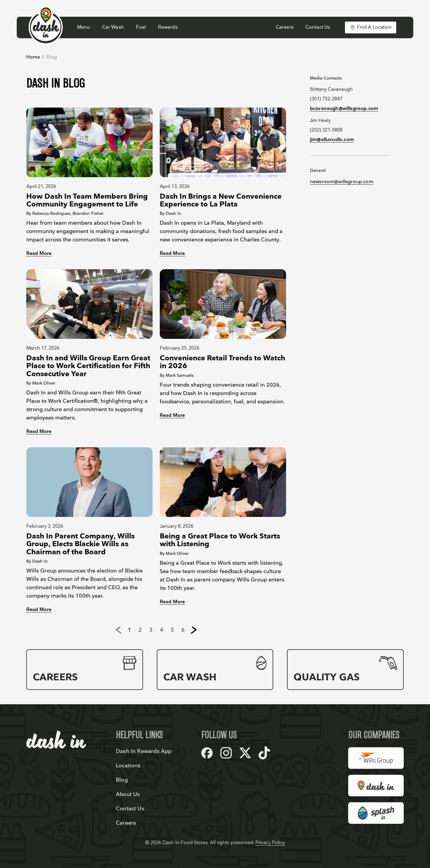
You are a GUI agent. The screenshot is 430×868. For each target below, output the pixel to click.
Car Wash (113, 27)
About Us (128, 794)
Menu (84, 27)
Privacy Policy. (270, 843)
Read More (39, 254)
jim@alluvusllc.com (332, 140)
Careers (285, 27)
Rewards (168, 27)
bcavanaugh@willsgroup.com (344, 109)
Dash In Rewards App (144, 751)
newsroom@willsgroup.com (342, 182)
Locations (128, 766)
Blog (122, 780)
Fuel (141, 27)
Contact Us (318, 27)
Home (33, 57)
